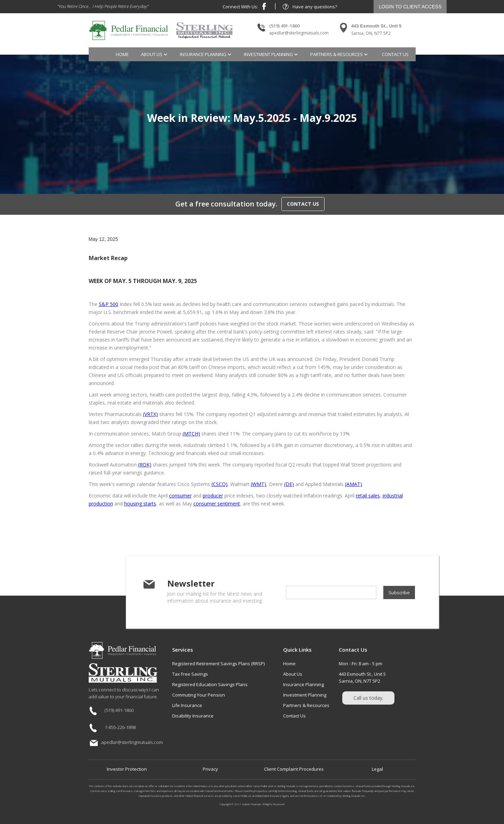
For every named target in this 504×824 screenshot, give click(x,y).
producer (213, 496)
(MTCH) (191, 434)
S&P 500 (109, 304)
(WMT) (258, 484)
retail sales (368, 496)
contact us (395, 54)
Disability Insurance (193, 716)
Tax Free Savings (190, 674)
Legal (377, 769)
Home (122, 54)
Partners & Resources (306, 705)
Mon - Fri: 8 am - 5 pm (361, 664)
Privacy (210, 769)
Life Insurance (187, 705)
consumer (180, 496)
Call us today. (368, 698)
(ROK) (145, 465)
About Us (293, 674)
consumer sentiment (217, 504)
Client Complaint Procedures (294, 769)
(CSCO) (219, 484)
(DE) (289, 484)
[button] (155, 54)
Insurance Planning (303, 684)
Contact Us (294, 716)
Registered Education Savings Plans (210, 684)
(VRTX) (150, 414)
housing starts (140, 504)
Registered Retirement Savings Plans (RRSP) (218, 664)
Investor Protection (127, 769)
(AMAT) (354, 484)
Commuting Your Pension (199, 695)
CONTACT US (303, 204)
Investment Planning (305, 695)
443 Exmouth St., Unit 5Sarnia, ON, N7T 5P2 (362, 677)
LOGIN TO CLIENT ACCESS (410, 7)
